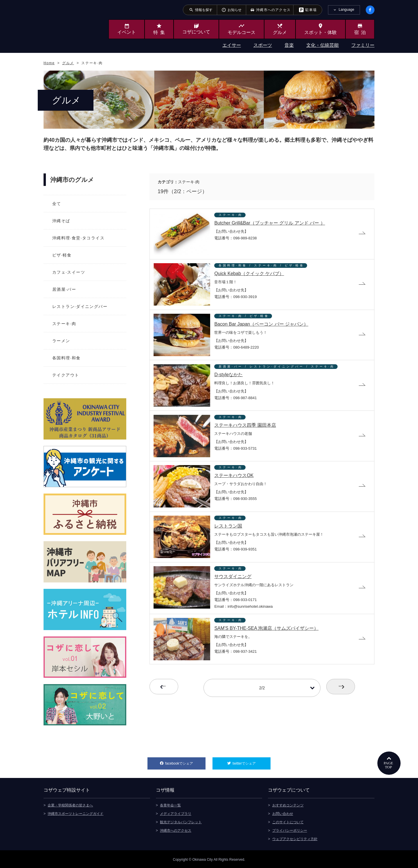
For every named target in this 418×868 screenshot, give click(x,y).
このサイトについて (288, 821)
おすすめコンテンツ (288, 804)
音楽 (289, 45)
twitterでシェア (252, 761)
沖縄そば (61, 221)
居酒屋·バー (64, 289)
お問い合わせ (283, 813)
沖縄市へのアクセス (176, 830)
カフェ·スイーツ (69, 272)
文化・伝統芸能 (322, 45)
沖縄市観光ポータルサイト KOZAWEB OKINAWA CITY (67, 26)
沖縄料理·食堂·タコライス (78, 238)
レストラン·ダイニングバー (80, 306)
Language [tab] (346, 10)
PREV (174, 702)
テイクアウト (66, 375)
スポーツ (263, 45)
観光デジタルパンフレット (181, 821)
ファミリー (363, 45)
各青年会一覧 (170, 804)
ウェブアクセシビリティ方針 (295, 838)
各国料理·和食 (66, 358)
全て (57, 204)
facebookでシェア (185, 761)
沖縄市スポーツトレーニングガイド (75, 813)
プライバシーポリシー (290, 830)
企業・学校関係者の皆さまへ (70, 804)
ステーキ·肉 (64, 324)
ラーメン (61, 341)
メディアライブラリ (176, 813)
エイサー (232, 45)
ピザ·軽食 (62, 255)
